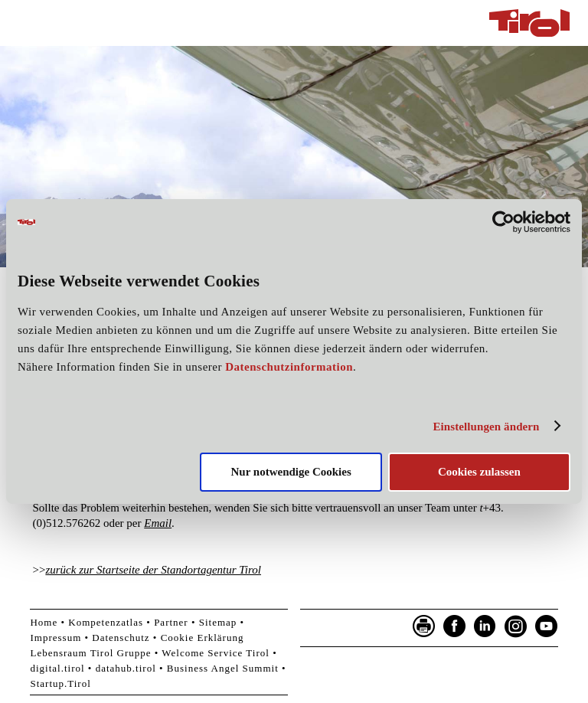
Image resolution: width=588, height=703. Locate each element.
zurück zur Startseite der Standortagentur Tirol (153, 570)
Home (44, 622)
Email (158, 523)
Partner (171, 622)
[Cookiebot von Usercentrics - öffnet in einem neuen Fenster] (503, 222)
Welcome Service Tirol (216, 653)
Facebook (455, 626)
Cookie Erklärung (203, 638)
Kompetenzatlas (106, 622)
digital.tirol (57, 668)
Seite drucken (424, 626)
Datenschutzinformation (289, 367)
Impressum (56, 638)
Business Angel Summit (223, 668)
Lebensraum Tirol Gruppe (90, 653)
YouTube (547, 626)
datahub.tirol (126, 668)
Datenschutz (121, 638)
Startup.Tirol (60, 683)
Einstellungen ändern (486, 427)
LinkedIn (485, 626)
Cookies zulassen (479, 472)
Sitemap (218, 622)
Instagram (516, 626)
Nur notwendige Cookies (291, 472)
